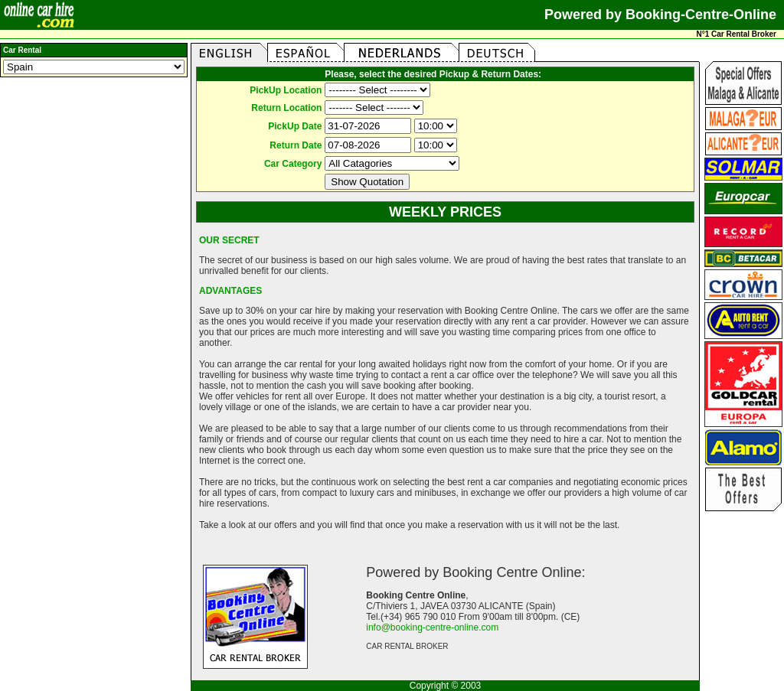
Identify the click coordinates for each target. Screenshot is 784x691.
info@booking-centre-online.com (432, 627)
